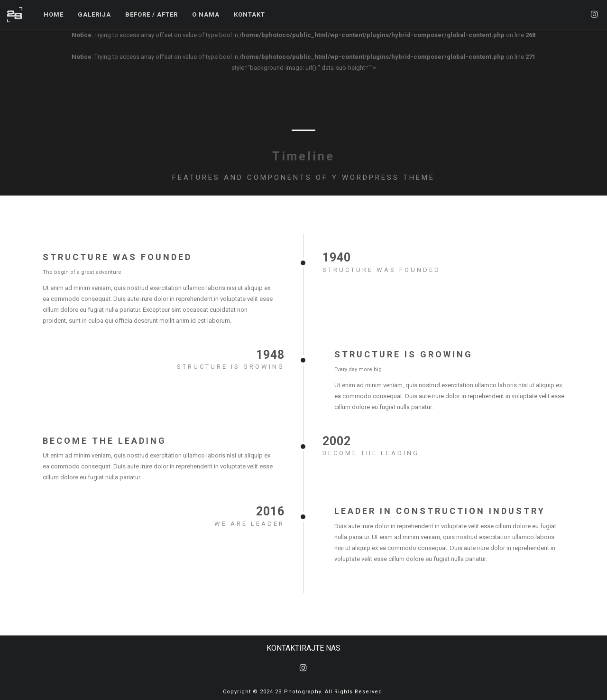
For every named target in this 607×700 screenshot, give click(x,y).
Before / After (152, 14)
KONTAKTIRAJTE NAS (303, 648)
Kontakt (249, 14)
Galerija (94, 14)
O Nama (206, 14)
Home (54, 14)
